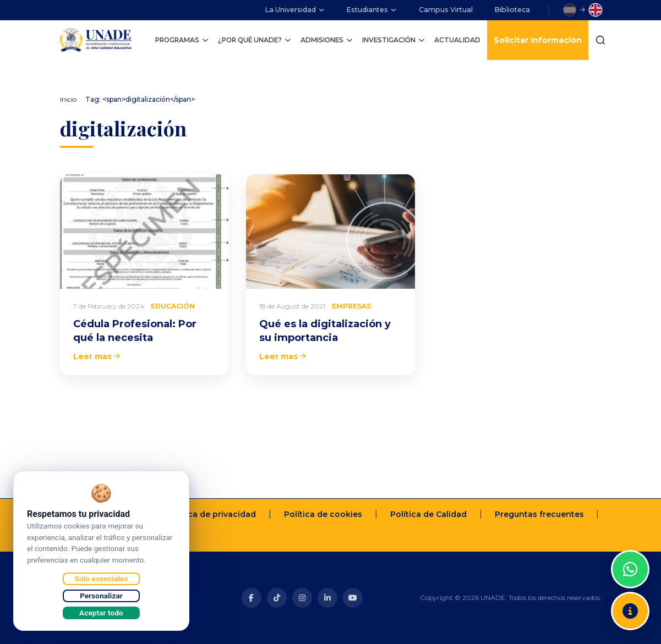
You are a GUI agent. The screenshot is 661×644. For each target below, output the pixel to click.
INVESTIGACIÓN (394, 40)
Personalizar (101, 596)
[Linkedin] (327, 598)
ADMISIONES (327, 40)
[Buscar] (600, 40)
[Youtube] (353, 598)
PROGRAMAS (182, 40)
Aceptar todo (101, 613)
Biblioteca (512, 10)
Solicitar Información (538, 40)
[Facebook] (252, 598)
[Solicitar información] (630, 611)
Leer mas (97, 356)
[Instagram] (302, 598)
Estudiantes (372, 10)
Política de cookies (323, 514)
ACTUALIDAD (457, 40)
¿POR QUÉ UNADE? (255, 40)
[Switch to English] (596, 10)
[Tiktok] (277, 598)
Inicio (68, 99)
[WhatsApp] (630, 569)
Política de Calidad (428, 514)
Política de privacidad (211, 514)
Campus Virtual (446, 10)
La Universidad (295, 10)
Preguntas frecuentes (539, 514)
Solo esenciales (102, 579)
